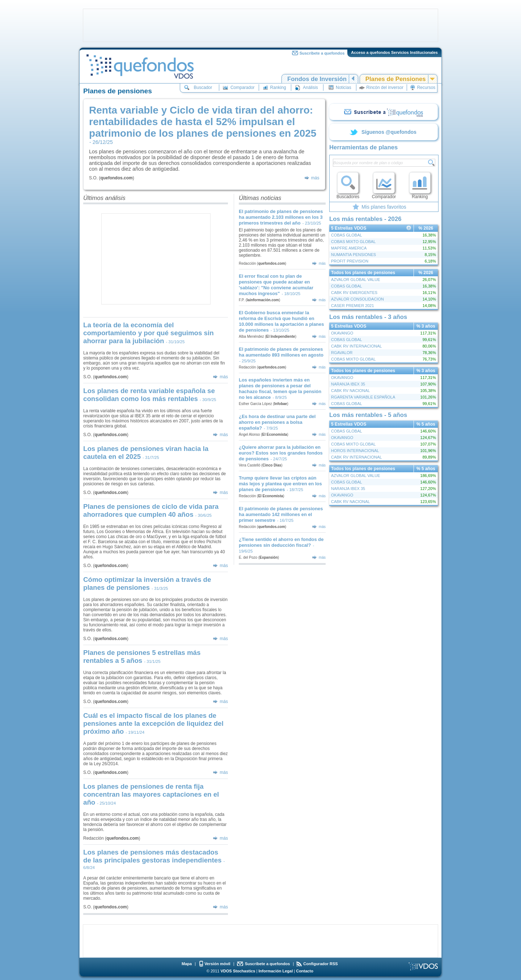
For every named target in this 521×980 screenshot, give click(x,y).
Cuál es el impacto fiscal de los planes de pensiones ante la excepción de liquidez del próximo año (153, 723)
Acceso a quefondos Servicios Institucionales (394, 52)
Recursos (426, 88)
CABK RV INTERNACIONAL (356, 346)
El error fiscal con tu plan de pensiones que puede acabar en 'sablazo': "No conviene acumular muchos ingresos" (276, 285)
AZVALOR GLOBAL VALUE (356, 280)
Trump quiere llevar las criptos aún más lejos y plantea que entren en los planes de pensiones (280, 484)
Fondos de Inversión (317, 79)
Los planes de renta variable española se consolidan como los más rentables (149, 395)
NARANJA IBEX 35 (348, 384)
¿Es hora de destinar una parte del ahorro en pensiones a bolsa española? (277, 422)
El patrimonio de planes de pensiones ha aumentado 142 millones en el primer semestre (281, 514)
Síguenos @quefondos (389, 132)
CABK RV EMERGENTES (354, 293)
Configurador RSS (320, 964)
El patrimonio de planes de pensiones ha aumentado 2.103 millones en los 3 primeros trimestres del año (281, 217)
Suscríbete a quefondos (322, 53)
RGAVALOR (342, 353)
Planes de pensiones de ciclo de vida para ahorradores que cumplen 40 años (151, 510)
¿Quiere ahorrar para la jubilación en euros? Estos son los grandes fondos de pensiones (281, 453)
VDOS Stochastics (238, 971)
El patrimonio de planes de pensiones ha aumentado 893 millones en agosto (281, 352)
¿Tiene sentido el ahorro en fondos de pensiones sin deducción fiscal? (281, 542)
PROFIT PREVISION (350, 261)
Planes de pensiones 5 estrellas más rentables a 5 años (142, 657)
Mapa (187, 964)
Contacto (305, 971)
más (315, 178)
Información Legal (276, 971)
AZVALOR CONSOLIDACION (357, 299)
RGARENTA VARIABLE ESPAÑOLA (363, 397)
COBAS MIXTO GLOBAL (353, 242)
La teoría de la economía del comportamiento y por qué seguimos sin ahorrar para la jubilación (149, 333)
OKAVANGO (342, 333)
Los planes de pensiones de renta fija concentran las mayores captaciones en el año (151, 794)
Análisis (310, 88)
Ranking (278, 88)
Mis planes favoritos (384, 207)
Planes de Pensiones (396, 79)
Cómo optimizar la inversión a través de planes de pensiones (147, 583)
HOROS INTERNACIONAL (355, 451)
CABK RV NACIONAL (350, 391)
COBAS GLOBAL (347, 235)
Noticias (344, 88)
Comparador (243, 88)
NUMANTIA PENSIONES (353, 255)
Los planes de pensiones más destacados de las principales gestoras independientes (153, 856)
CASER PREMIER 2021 (353, 306)
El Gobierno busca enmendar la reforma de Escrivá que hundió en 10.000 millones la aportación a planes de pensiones (281, 321)
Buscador (203, 88)
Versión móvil (217, 964)
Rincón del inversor (385, 88)
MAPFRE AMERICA (349, 248)
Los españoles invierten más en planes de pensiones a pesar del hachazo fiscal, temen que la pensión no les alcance (280, 389)
